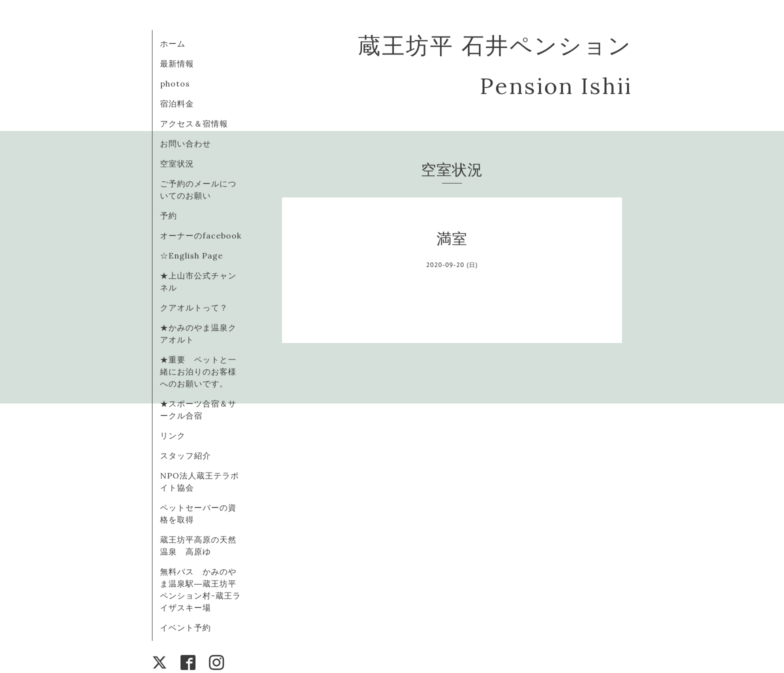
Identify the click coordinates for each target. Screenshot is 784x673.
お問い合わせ (185, 143)
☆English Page (191, 255)
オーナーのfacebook (201, 235)
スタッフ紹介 (185, 455)
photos (175, 83)
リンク (173, 435)
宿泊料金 (177, 103)
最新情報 (177, 63)
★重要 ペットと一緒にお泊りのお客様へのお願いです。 (198, 371)
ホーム (173, 43)
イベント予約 (185, 627)
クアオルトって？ (198, 307)
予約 (168, 215)
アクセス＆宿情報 (194, 123)
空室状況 (177, 163)
